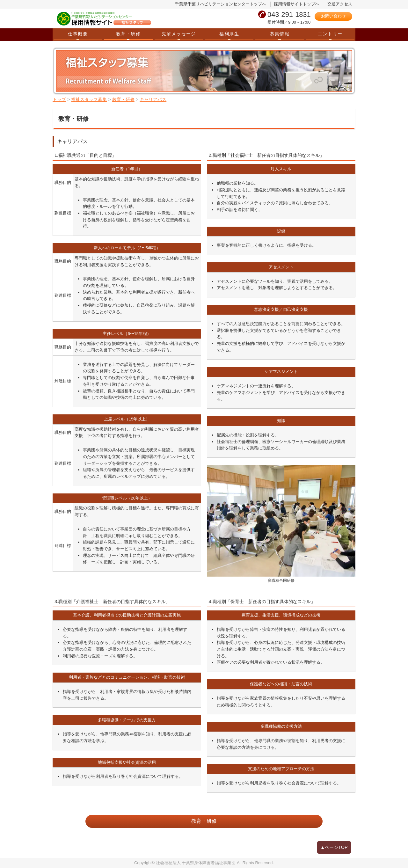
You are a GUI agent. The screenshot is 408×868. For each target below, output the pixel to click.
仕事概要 (78, 34)
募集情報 (280, 34)
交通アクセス (340, 4)
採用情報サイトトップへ (297, 4)
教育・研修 (128, 34)
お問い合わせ (333, 16)
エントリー (330, 34)
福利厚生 (229, 34)
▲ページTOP (334, 848)
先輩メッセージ (179, 34)
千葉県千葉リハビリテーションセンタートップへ (221, 4)
